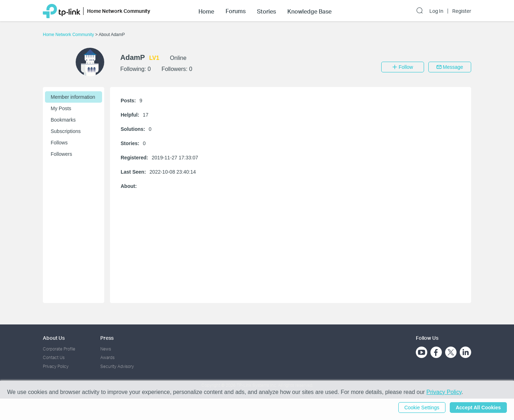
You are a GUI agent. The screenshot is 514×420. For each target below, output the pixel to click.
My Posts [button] (61, 108)
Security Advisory (117, 366)
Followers (61, 154)
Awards (107, 357)
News (106, 349)
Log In (436, 11)
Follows (59, 143)
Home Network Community (69, 35)
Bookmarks (63, 120)
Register (462, 11)
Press (107, 338)
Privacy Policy (56, 366)
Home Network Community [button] (119, 11)
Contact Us (54, 357)
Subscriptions (66, 131)
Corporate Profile (59, 349)
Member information (73, 97)
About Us (54, 338)
